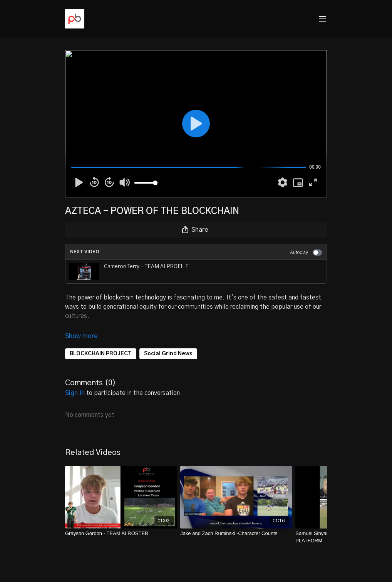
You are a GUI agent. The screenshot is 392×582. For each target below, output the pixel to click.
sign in (75, 382)
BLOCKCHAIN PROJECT (101, 343)
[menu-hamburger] (322, 19)
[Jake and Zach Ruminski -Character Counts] (236, 523)
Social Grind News (168, 343)
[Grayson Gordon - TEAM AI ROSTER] (121, 523)
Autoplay (306, 253)
